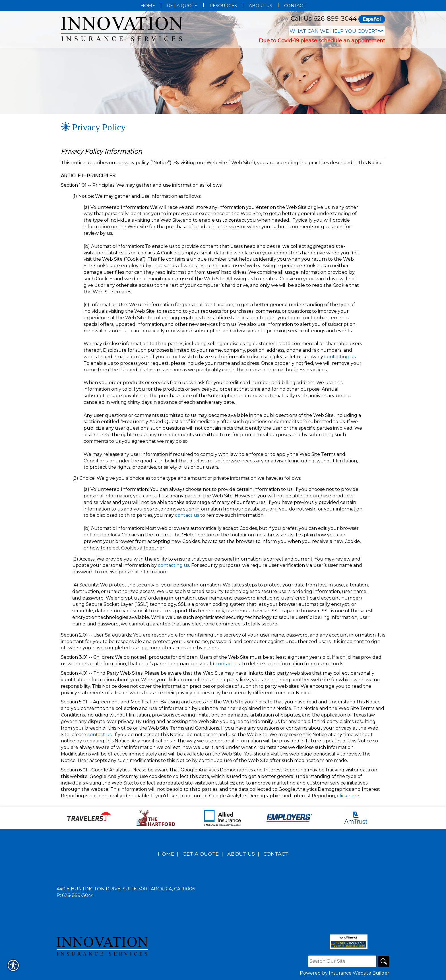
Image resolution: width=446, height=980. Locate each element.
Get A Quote (201, 854)
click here (348, 796)
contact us (187, 515)
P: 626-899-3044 (75, 895)
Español (372, 19)
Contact (276, 854)
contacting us (340, 357)
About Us (241, 854)
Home (166, 854)
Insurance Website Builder (359, 973)
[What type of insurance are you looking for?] (337, 31)
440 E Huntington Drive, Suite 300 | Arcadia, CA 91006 (126, 889)
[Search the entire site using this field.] (342, 961)
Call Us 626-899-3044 (324, 19)
